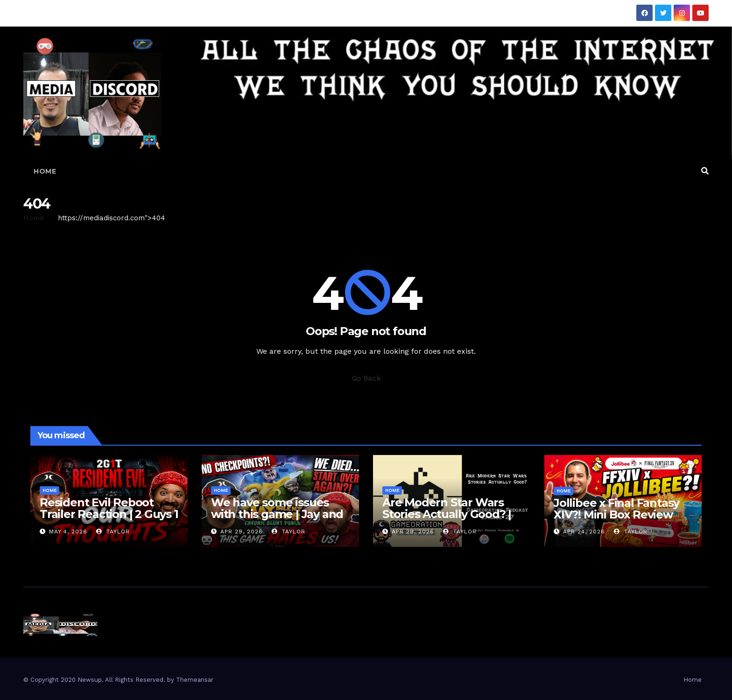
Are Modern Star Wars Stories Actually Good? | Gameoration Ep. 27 (447, 514)
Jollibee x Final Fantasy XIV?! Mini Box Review (616, 509)
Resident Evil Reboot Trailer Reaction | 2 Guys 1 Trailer (109, 514)
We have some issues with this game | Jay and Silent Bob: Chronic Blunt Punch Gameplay (279, 520)
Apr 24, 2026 (584, 532)
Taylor (113, 532)
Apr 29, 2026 (242, 532)
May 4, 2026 (68, 532)
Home (45, 171)
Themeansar (195, 680)
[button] (705, 171)
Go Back (366, 378)
